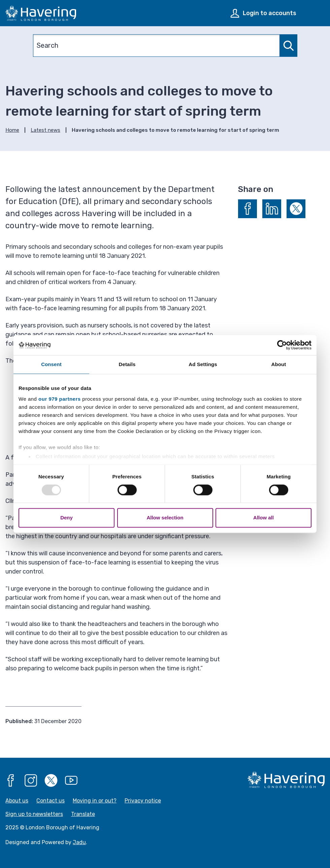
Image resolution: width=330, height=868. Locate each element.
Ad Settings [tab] (203, 364)
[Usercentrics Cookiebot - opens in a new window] (282, 345)
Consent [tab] (51, 364)
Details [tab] (127, 364)
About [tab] (279, 364)
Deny (67, 518)
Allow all (263, 518)
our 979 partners (60, 399)
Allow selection (165, 518)
